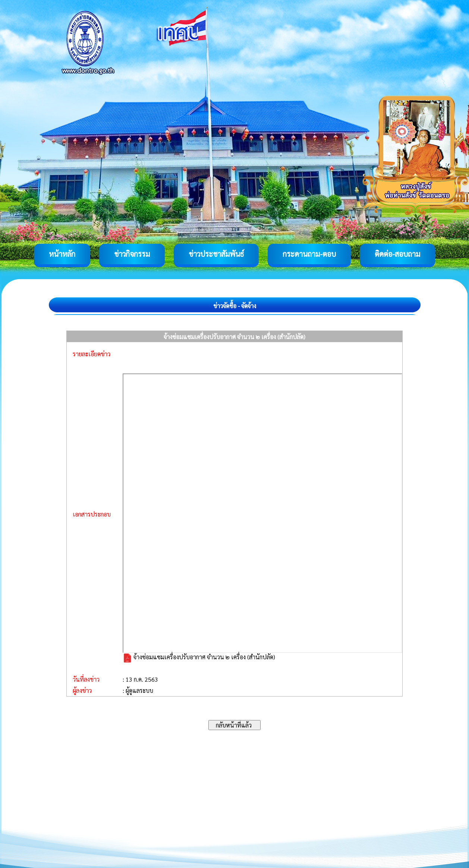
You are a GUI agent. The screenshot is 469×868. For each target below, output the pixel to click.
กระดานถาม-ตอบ (309, 254)
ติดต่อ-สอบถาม (397, 254)
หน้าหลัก (62, 254)
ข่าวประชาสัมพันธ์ (216, 254)
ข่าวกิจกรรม (132, 254)
